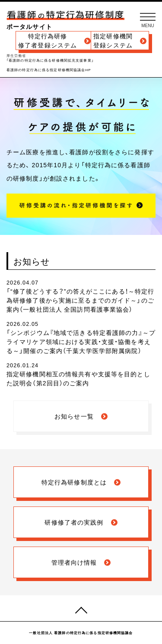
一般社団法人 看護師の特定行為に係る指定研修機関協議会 (81, 633)
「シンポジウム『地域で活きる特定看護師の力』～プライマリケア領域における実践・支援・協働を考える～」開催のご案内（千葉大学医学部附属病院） (81, 341)
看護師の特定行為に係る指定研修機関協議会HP (49, 70)
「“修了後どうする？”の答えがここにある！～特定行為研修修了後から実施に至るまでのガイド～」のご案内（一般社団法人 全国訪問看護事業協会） (80, 300)
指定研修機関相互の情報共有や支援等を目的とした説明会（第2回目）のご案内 (78, 378)
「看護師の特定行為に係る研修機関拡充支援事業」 (50, 61)
